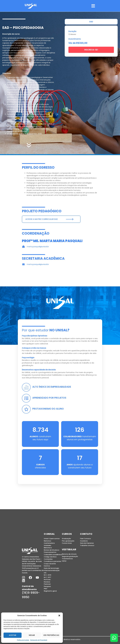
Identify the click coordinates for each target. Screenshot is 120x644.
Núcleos (47, 582)
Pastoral (47, 584)
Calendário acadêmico (53, 555)
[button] (59, 616)
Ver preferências (51, 635)
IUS (45, 573)
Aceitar (13, 635)
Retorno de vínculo (69, 554)
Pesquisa (47, 586)
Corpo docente (50, 564)
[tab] (91, 22)
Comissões (48, 559)
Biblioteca (48, 548)
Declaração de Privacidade (39, 640)
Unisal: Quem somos (52, 539)
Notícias (47, 580)
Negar (32, 635)
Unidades (47, 545)
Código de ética (50, 557)
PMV (46, 589)
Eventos (47, 566)
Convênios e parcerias (52, 561)
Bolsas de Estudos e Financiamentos (52, 551)
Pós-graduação (68, 541)
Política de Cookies (23, 640)
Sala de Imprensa (87, 543)
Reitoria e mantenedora (49, 542)
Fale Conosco (85, 539)
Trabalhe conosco (87, 545)
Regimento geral (50, 591)
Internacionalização (52, 570)
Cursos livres (67, 543)
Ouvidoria (84, 541)
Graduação (66, 539)
